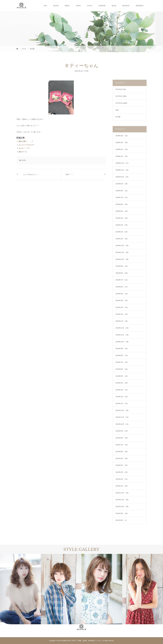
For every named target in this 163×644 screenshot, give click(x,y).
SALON (56, 6)
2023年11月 (122, 335)
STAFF (78, 6)
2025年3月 (122, 225)
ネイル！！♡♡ (24, 148)
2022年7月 (122, 445)
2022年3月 (122, 472)
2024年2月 (122, 314)
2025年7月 (122, 197)
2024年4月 (122, 300)
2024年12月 (122, 245)
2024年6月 (122, 287)
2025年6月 (122, 204)
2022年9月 (122, 431)
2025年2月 (122, 232)
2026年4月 (122, 136)
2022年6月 (122, 452)
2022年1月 (122, 486)
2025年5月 (122, 211)
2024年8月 (122, 273)
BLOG (114, 6)
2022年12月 (122, 410)
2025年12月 (122, 163)
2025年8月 (122, 191)
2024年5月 (122, 294)
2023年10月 (122, 342)
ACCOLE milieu (121, 96)
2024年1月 (122, 321)
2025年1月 (122, 239)
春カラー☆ (23, 152)
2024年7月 (122, 280)
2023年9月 (122, 349)
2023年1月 (122, 403)
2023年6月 (122, 369)
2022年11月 (122, 417)
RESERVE (140, 6)
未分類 (86, 71)
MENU (67, 6)
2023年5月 (122, 376)
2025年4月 (122, 218)
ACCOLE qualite (121, 103)
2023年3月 (122, 390)
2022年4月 (122, 465)
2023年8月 (122, 355)
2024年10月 (122, 259)
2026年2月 (122, 149)
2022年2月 (122, 479)
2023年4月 (122, 383)
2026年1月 (122, 156)
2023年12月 (122, 328)
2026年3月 (122, 142)
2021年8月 (121, 520)
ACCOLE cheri (121, 89)
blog (117, 110)
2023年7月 (122, 362)
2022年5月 (122, 458)
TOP (45, 6)
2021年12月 (122, 493)
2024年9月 (122, 266)
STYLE (90, 6)
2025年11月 (122, 170)
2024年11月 (122, 252)
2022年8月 (122, 438)
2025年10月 (122, 177)
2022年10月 (122, 424)
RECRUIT (126, 6)
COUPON (102, 6)
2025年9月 (122, 184)
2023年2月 (122, 397)
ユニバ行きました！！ (31, 174)
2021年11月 (122, 500)
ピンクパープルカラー (27, 145)
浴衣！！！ (70, 174)
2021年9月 (122, 513)
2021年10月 (122, 507)
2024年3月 (122, 307)
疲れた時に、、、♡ (26, 141)
